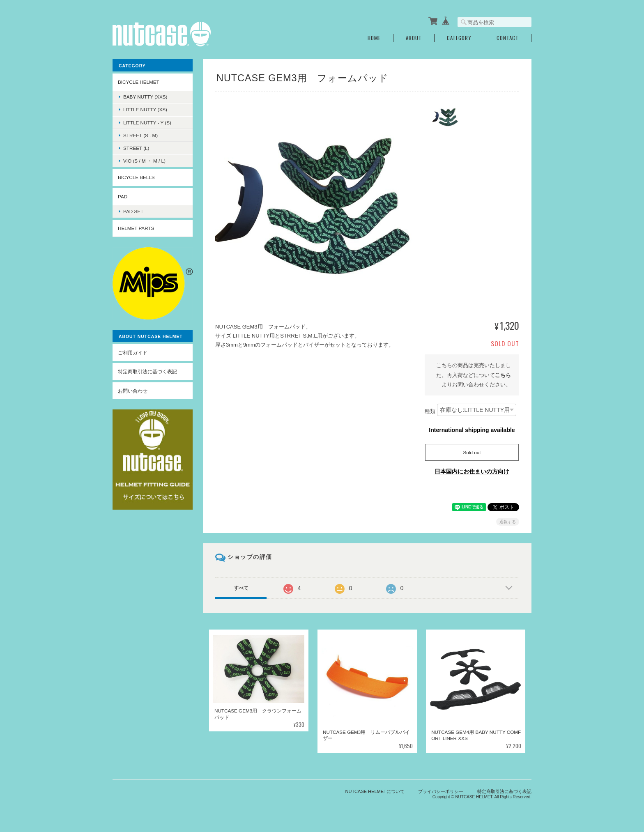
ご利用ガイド (133, 353)
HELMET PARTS (136, 228)
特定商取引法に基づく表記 (147, 371)
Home (374, 38)
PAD (123, 197)
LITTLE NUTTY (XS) (145, 109)
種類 (430, 411)
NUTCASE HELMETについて (375, 791)
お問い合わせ (133, 391)
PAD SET (133, 211)
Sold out (472, 452)
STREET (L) (136, 148)
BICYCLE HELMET (139, 82)
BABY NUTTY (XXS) (145, 97)
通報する (508, 522)
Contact (508, 38)
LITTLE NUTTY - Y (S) (147, 122)
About (414, 38)
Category (459, 38)
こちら (503, 375)
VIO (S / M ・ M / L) (144, 161)
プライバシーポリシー (441, 791)
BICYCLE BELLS (136, 177)
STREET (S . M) (140, 135)
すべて (241, 588)
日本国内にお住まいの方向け (472, 471)
